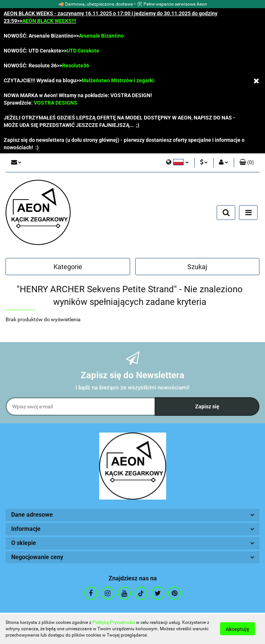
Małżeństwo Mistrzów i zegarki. (118, 80)
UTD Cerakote (83, 51)
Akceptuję (237, 629)
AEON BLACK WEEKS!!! (49, 21)
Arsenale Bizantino (101, 36)
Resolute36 (76, 66)
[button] (247, 163)
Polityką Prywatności (114, 622)
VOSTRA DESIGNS (56, 103)
